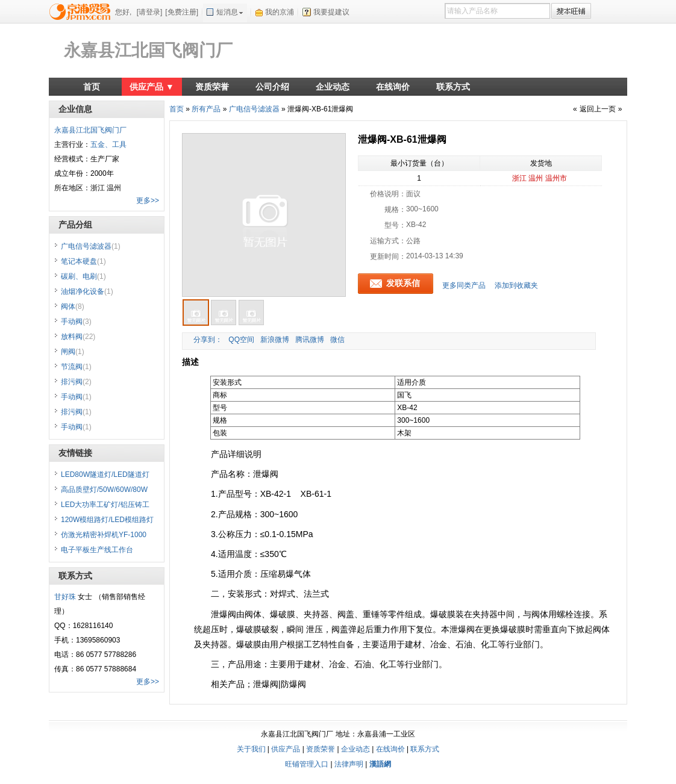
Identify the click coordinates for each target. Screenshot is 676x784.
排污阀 (76, 382)
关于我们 (251, 749)
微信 (337, 340)
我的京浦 (280, 12)
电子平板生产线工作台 (97, 550)
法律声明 (349, 764)
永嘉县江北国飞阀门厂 (148, 50)
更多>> (148, 201)
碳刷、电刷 (83, 276)
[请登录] (150, 12)
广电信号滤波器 (254, 109)
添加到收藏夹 (516, 285)
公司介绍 (272, 87)
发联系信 (403, 283)
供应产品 (286, 749)
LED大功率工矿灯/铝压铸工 (105, 505)
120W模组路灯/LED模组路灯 (107, 520)
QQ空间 (241, 340)
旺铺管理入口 (307, 764)
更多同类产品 (464, 285)
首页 (92, 87)
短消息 (227, 12)
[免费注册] (182, 12)
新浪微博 (275, 340)
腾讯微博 (310, 340)
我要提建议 (331, 12)
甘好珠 (65, 597)
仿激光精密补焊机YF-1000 (104, 535)
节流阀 (76, 367)
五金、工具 (108, 145)
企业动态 (333, 87)
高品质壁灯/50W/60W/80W (104, 490)
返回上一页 (598, 109)
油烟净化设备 (87, 291)
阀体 (73, 306)
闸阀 (73, 352)
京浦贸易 (82, 11)
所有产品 (206, 109)
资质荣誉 (212, 87)
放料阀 (78, 337)
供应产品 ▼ (152, 87)
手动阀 (76, 322)
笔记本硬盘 (83, 261)
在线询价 (393, 87)
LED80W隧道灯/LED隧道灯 (105, 474)
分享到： (207, 340)
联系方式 (453, 87)
